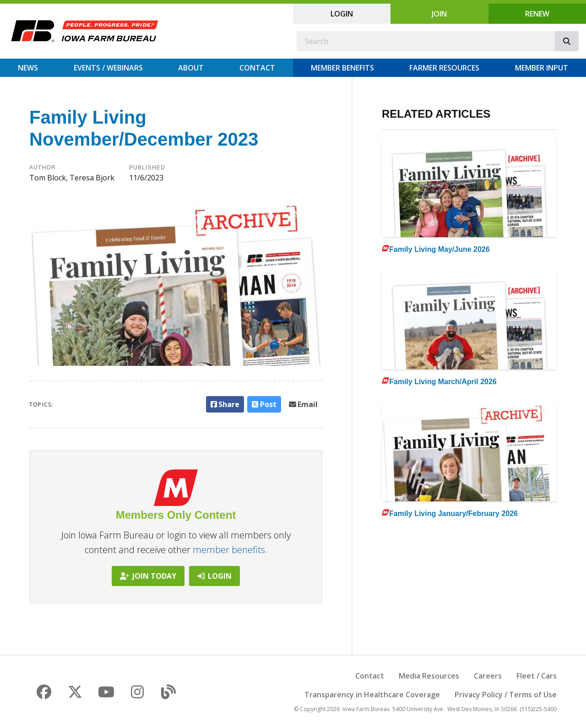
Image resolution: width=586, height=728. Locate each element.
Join (439, 14)
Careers (488, 676)
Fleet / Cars (537, 676)
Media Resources (429, 676)
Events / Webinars (108, 68)
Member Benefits (342, 68)
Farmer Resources (444, 68)
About (191, 68)
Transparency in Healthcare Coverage (372, 695)
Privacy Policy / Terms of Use (506, 695)
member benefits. (230, 550)
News (28, 68)
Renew (537, 14)
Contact (257, 68)
